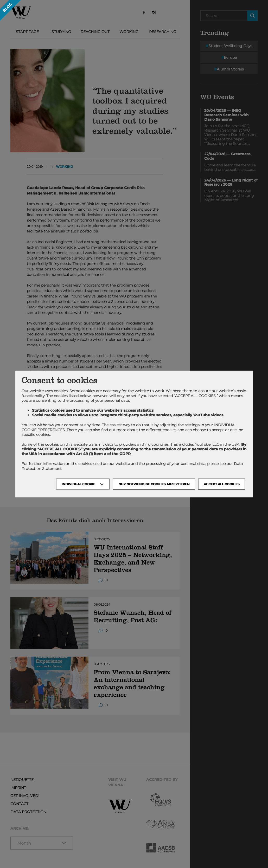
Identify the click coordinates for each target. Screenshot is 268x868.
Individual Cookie (78, 484)
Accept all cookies (222, 484)
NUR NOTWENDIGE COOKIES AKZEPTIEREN (154, 484)
